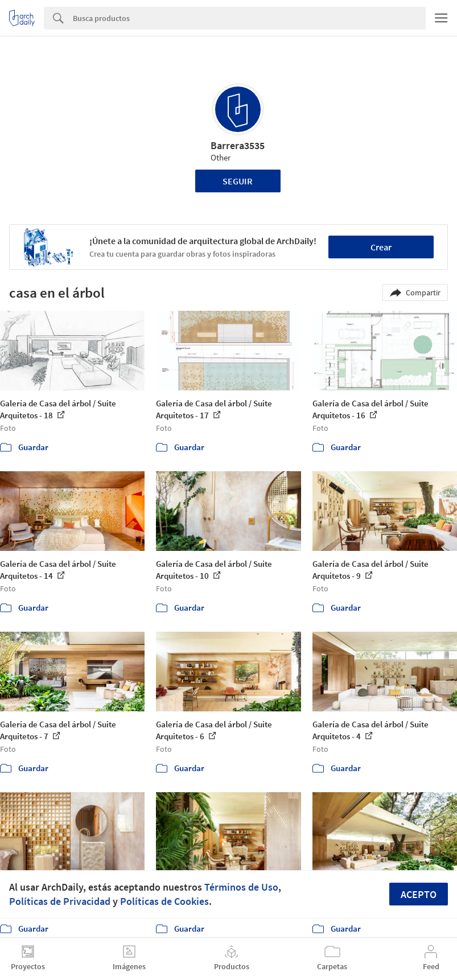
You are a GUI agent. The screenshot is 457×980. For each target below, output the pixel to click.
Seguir (238, 181)
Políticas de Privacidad (60, 901)
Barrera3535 (238, 145)
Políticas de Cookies (164, 901)
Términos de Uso (241, 887)
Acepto (419, 894)
